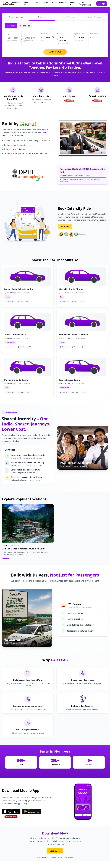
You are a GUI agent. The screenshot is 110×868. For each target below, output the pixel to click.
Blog (54, 2)
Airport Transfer (97, 16)
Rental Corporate (70, 16)
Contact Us (73, 4)
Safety (37, 2)
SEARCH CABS (55, 52)
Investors (63, 2)
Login (102, 4)
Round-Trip (25, 26)
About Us (26, 4)
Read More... (7, 559)
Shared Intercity (16, 17)
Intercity (42, 17)
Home (18, 2)
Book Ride (65, 226)
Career (46, 2)
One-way (11, 26)
